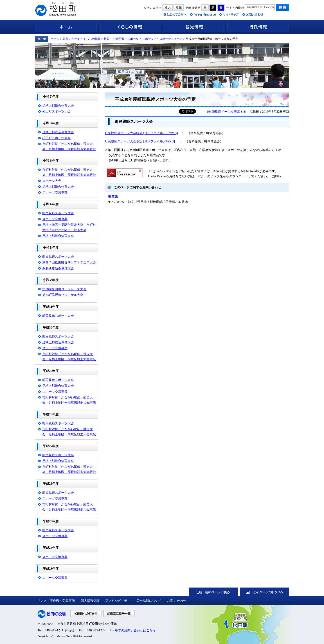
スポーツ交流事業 (55, 192)
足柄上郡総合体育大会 (58, 106)
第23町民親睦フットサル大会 (63, 295)
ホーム (66, 27)
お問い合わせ (177, 601)
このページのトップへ (265, 592)
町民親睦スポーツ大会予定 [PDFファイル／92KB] (140, 141)
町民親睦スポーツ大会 (58, 213)
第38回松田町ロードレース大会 (64, 289)
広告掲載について (149, 601)
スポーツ (148, 39)
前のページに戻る (213, 592)
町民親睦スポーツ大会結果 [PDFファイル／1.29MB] (141, 133)
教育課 (113, 196)
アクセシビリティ (118, 601)
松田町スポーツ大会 (56, 111)
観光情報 (194, 27)
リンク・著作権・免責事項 (56, 601)
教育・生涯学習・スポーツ (121, 39)
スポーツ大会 (52, 181)
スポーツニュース (171, 39)
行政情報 (258, 27)
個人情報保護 (90, 601)
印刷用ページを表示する (229, 112)
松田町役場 (56, 614)
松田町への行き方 (86, 614)
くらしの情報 (130, 27)
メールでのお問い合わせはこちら (132, 630)
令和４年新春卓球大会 (58, 268)
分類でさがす (71, 39)
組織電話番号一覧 (119, 614)
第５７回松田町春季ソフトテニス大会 (69, 262)
